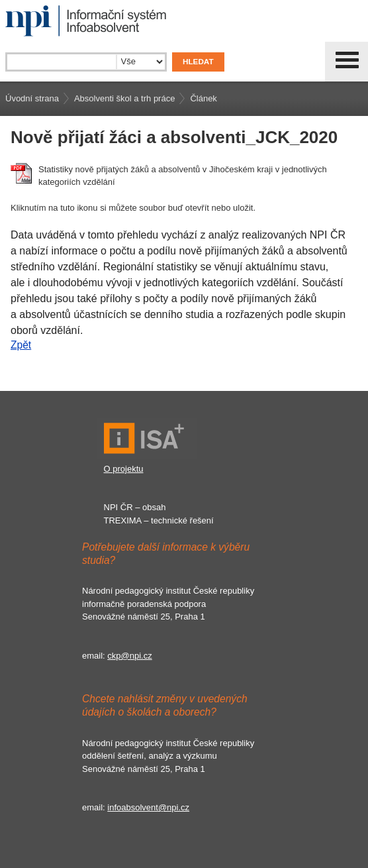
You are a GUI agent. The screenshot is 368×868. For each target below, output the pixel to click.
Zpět (21, 345)
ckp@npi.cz (129, 656)
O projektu (124, 469)
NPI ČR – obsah (135, 507)
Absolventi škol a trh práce (124, 98)
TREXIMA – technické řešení (159, 520)
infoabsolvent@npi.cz (148, 807)
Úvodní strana (32, 98)
